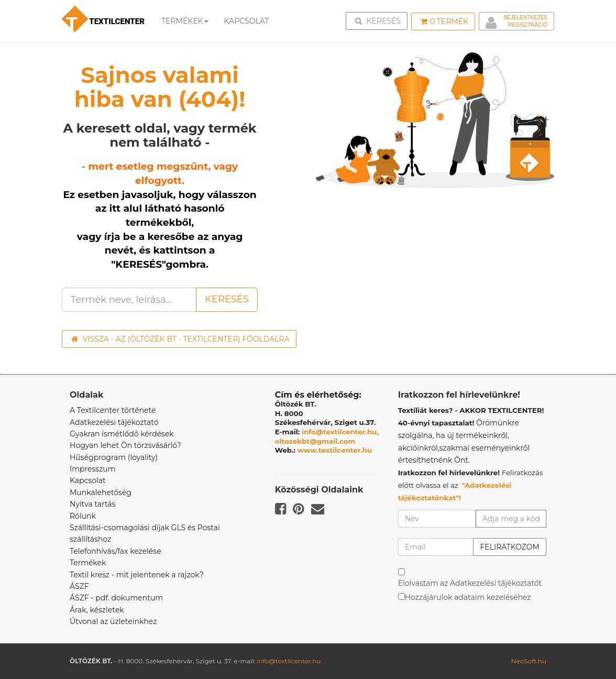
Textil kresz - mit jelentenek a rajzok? (137, 575)
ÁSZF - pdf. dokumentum (116, 598)
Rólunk (83, 516)
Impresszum (93, 469)
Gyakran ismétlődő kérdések (122, 434)
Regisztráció (528, 25)
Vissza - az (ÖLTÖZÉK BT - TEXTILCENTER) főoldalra (180, 339)
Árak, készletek (97, 610)
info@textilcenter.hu (289, 661)
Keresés (380, 20)
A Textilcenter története (113, 410)
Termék (444, 21)
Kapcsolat (88, 480)
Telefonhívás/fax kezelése (115, 551)
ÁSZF (79, 586)
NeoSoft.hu (529, 661)
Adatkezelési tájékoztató (114, 422)
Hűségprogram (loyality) (114, 457)
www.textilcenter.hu (335, 450)
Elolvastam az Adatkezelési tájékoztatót (470, 583)
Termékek (185, 21)
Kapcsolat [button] (247, 21)
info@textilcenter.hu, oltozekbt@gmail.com (327, 436)
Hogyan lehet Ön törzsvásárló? (125, 445)
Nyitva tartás (92, 504)
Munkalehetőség (101, 492)
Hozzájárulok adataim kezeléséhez (468, 597)
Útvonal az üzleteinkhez (113, 621)
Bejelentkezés (526, 18)
